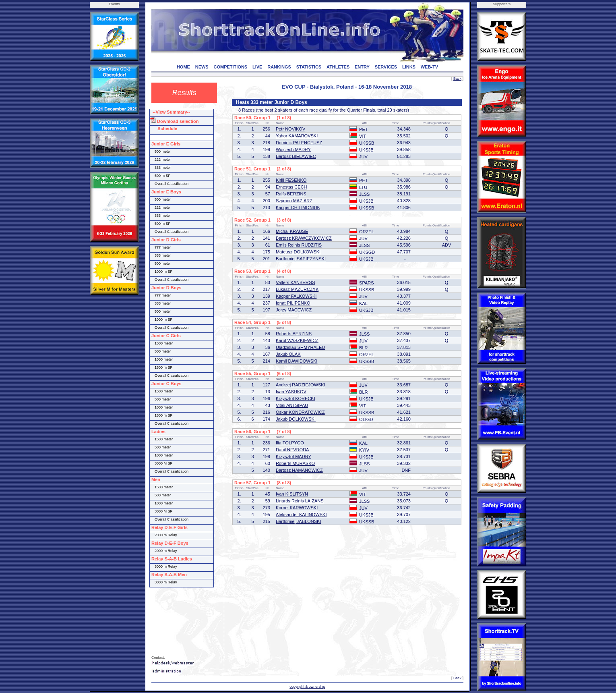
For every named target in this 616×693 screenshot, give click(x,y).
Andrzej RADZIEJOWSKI (301, 385)
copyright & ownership (307, 687)
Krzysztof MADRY (294, 456)
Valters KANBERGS (296, 282)
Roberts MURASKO (295, 463)
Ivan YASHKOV (291, 392)
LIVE (257, 67)
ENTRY (362, 67)
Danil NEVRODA (292, 450)
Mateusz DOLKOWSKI (298, 252)
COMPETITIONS (230, 67)
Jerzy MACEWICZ (294, 310)
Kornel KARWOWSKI (297, 508)
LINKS (409, 67)
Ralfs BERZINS (291, 194)
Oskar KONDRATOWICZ (300, 412)
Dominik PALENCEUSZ (299, 143)
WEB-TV (429, 67)
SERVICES (386, 67)
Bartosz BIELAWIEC (296, 156)
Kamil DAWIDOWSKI (297, 361)
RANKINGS (279, 67)
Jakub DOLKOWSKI (296, 419)
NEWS (202, 67)
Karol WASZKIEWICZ (297, 340)
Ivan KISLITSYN (292, 494)
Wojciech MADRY (293, 149)
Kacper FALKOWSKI (296, 296)
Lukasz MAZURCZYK (297, 289)
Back (457, 79)
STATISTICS (309, 67)
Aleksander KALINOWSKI (301, 515)
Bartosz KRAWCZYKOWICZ (304, 238)
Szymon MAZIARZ (294, 201)
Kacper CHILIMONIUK (298, 207)
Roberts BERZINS (294, 334)
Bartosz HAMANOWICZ (299, 470)
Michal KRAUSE (292, 231)
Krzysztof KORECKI (296, 398)
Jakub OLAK (288, 354)
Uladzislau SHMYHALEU (300, 347)
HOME (183, 67)
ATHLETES (338, 67)
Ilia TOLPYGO (290, 443)
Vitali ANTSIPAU (292, 405)
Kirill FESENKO (291, 180)
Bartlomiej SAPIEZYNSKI (301, 259)
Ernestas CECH (291, 187)
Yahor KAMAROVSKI (297, 136)
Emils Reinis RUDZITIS (299, 245)
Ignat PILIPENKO (293, 303)
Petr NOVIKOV (290, 129)
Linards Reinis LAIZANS (300, 501)
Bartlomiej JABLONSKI (298, 521)
